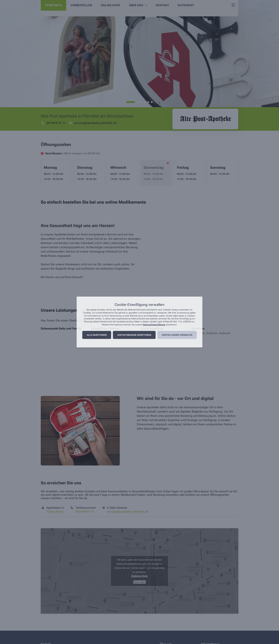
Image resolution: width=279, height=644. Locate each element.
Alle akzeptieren (97, 335)
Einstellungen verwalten (177, 335)
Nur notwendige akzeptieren (134, 335)
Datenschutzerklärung (154, 325)
